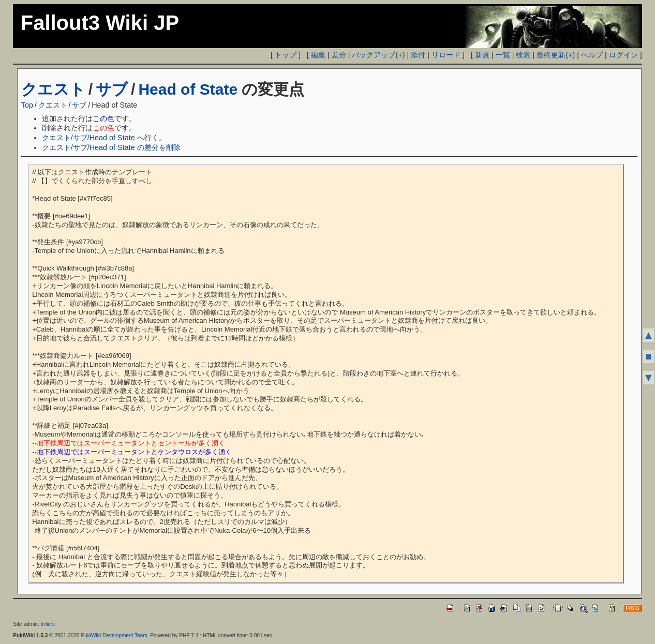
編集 (318, 55)
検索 (523, 55)
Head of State (188, 89)
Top (27, 105)
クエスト (53, 89)
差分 (339, 55)
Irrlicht (48, 624)
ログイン (623, 55)
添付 (418, 55)
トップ (286, 55)
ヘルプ (592, 55)
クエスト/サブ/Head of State (88, 138)
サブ (112, 89)
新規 (482, 55)
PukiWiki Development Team (114, 635)
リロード (446, 55)
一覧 (503, 55)
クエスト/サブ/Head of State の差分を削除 (111, 147)
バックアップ (374, 55)
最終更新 (551, 55)
